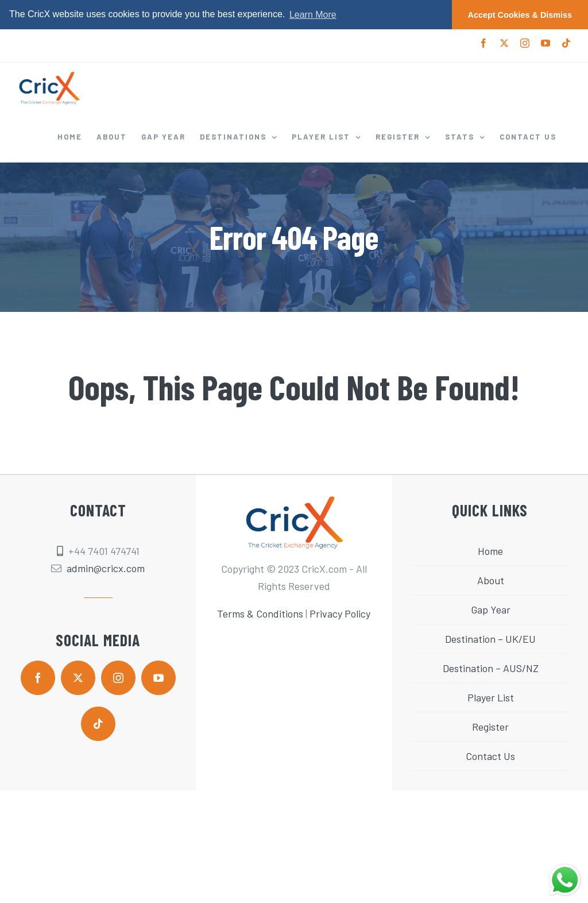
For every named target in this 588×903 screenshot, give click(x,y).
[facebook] (38, 678)
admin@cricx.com (106, 568)
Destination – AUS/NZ (491, 668)
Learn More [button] (313, 15)
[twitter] (78, 678)
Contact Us (490, 756)
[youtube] (158, 678)
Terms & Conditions (260, 613)
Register (490, 727)
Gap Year (491, 609)
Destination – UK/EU (490, 639)
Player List (491, 697)
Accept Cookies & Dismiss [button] (520, 15)
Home (490, 551)
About (491, 580)
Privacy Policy (340, 613)
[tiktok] (98, 724)
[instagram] (118, 678)
